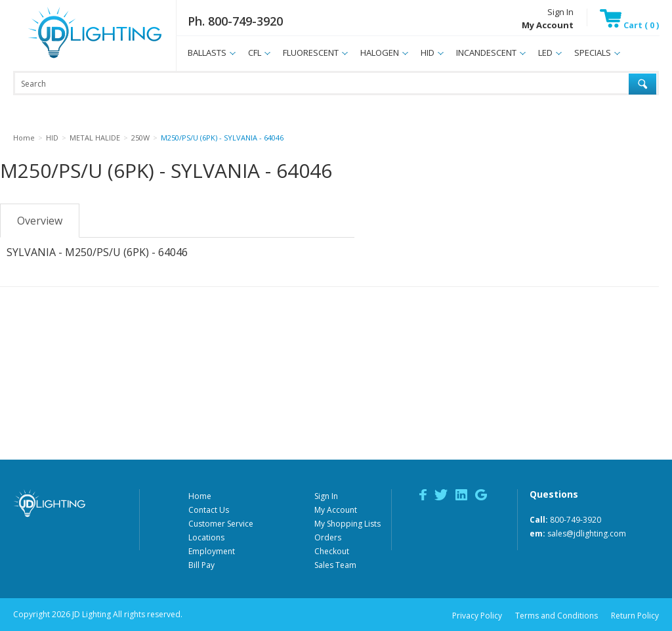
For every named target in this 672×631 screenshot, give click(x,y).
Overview (40, 221)
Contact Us (209, 510)
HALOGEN (380, 53)
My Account (336, 510)
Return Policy (635, 616)
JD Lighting (78, 58)
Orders (328, 537)
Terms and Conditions (556, 616)
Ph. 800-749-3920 (235, 21)
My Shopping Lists (347, 524)
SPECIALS (593, 53)
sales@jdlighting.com (587, 533)
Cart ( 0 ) (629, 25)
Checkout (332, 551)
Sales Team (335, 565)
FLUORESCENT (311, 53)
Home (200, 496)
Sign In (560, 12)
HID (428, 53)
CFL (255, 53)
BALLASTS (207, 53)
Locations (206, 537)
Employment (212, 551)
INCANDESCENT (486, 53)
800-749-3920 (576, 520)
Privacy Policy (477, 616)
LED (545, 53)
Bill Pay (201, 565)
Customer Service (221, 524)
